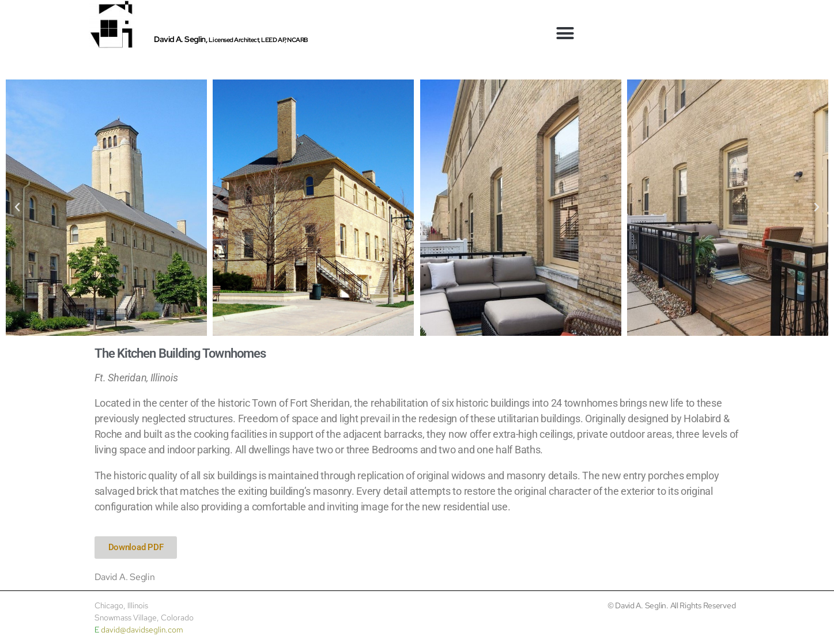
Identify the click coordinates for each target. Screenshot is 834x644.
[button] (565, 33)
